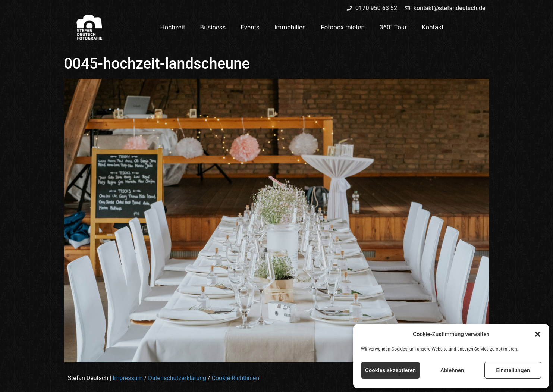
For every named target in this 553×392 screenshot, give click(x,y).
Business (213, 27)
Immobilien (290, 27)
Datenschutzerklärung (177, 378)
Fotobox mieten (343, 27)
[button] (538, 334)
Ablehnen (452, 370)
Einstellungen (513, 370)
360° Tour (393, 27)
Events (250, 27)
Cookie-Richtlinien (235, 378)
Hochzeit (172, 27)
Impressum (128, 378)
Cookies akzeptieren (390, 370)
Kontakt (433, 27)
